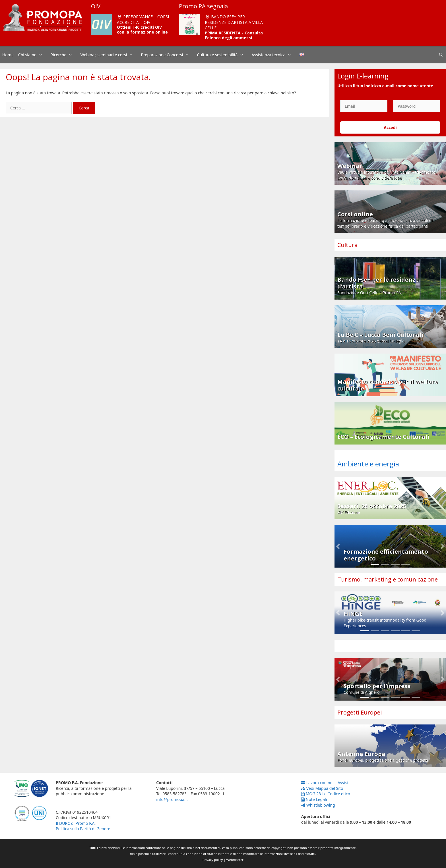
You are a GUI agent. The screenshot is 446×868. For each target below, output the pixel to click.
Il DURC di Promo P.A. (76, 823)
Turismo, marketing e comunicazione (388, 579)
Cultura (347, 245)
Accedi (390, 127)
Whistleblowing (318, 805)
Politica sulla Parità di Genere (83, 829)
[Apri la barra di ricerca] (441, 55)
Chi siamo (33, 55)
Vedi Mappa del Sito (322, 788)
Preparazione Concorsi (168, 55)
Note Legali (314, 799)
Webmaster (235, 860)
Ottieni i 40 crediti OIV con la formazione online (142, 30)
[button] (338, 546)
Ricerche (64, 55)
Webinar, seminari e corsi (109, 55)
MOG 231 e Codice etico (326, 794)
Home (8, 55)
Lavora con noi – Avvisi (325, 783)
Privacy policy (213, 860)
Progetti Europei (360, 712)
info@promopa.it (172, 799)
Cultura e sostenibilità (223, 55)
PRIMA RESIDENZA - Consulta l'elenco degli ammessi (234, 35)
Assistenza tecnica (274, 55)
